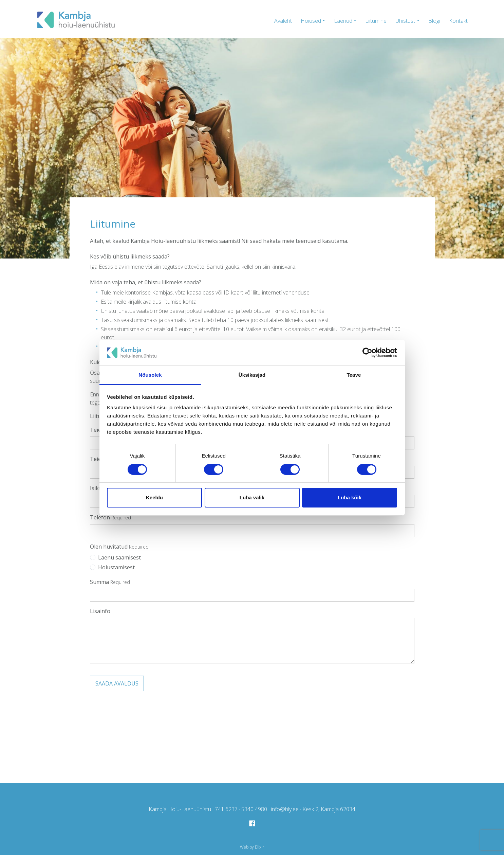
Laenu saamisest (119, 557)
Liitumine (376, 21)
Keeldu (154, 498)
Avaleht (283, 21)
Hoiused (311, 21)
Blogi (434, 21)
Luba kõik (350, 498)
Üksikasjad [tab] (252, 375)
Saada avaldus (117, 683)
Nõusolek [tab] (150, 375)
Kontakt (458, 21)
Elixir (259, 847)
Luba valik (252, 498)
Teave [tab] (354, 375)
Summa (99, 582)
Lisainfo (100, 611)
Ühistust (405, 21)
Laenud (343, 21)
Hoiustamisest (116, 567)
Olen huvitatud (109, 547)
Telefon (100, 517)
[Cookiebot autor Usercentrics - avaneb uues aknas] (367, 352)
